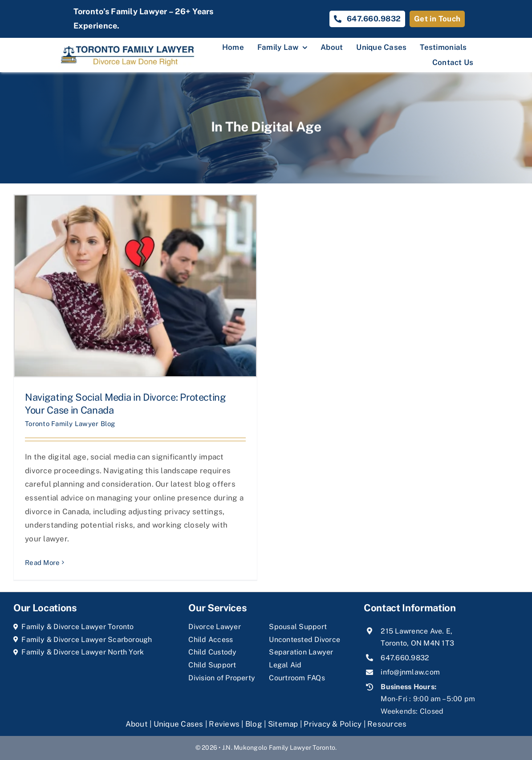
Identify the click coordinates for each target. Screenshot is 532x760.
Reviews (224, 724)
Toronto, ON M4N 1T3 (417, 643)
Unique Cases (179, 724)
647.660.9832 (405, 658)
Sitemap (283, 724)
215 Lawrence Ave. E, (416, 631)
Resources (387, 724)
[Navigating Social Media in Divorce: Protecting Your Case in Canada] (135, 286)
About (138, 724)
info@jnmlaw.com (410, 672)
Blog (254, 724)
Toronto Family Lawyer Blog (70, 424)
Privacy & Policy (333, 724)
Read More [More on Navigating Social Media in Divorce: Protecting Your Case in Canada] (42, 563)
